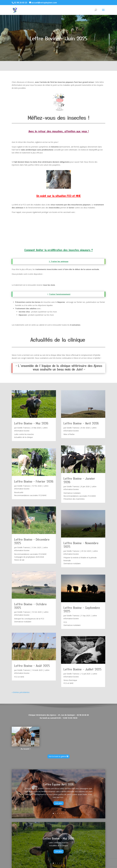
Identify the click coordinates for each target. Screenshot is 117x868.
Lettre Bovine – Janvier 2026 (79, 480)
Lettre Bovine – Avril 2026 (81, 423)
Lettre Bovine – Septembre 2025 (82, 609)
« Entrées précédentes (21, 692)
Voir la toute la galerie (57, 756)
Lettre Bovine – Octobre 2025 (30, 606)
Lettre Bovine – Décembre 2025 (32, 541)
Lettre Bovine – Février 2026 (34, 481)
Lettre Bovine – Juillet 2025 (82, 669)
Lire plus (59, 803)
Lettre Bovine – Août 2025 (32, 666)
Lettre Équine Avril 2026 (58, 784)
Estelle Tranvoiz (24, 428)
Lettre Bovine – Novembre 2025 (81, 545)
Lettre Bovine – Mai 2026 (31, 423)
